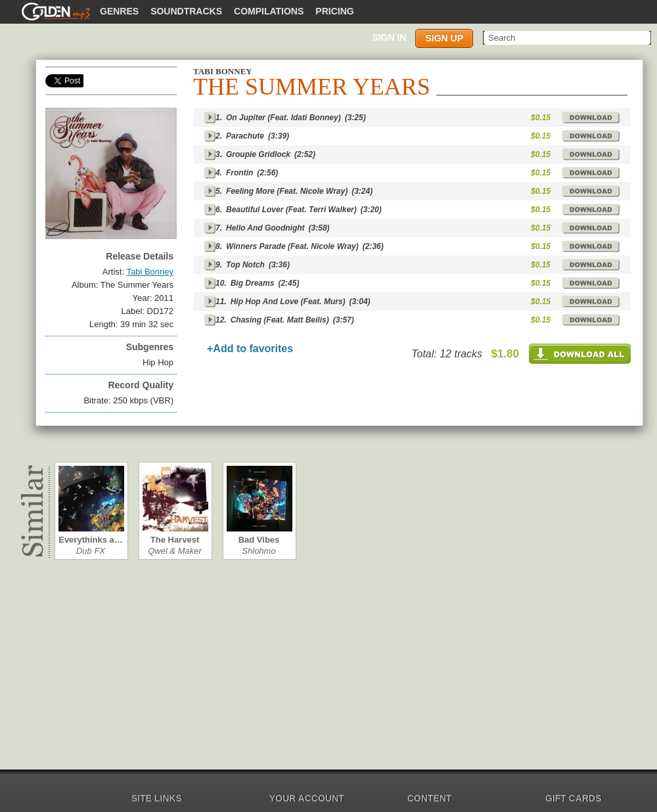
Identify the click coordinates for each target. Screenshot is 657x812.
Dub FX (91, 551)
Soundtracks (186, 11)
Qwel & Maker (175, 551)
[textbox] (568, 38)
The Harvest (175, 540)
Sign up (444, 38)
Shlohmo (259, 551)
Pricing (334, 11)
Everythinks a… (91, 540)
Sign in (389, 37)
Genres (119, 11)
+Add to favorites (250, 349)
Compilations (269, 11)
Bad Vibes (259, 540)
